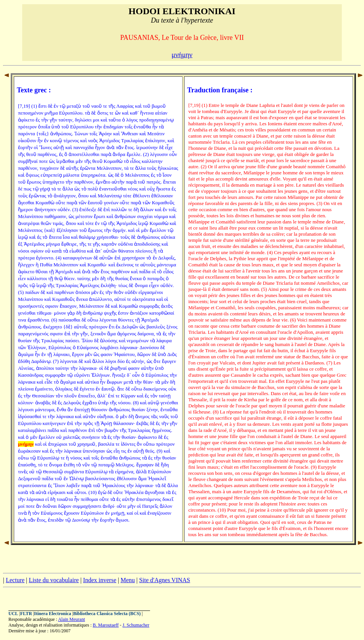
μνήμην (182, 55)
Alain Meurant (72, 619)
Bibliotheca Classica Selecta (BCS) (107, 614)
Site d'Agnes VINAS (164, 580)
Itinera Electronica (53, 614)
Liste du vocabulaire (54, 580)
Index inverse (100, 580)
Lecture (15, 580)
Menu (128, 580)
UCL (13, 614)
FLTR (26, 614)
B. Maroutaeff (106, 625)
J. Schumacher (136, 625)
